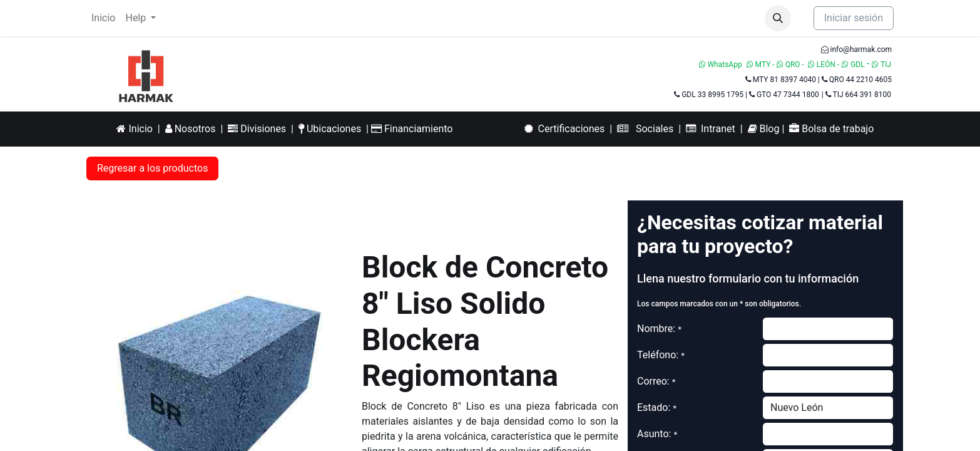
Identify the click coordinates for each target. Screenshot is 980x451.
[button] (778, 18)
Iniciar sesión (854, 18)
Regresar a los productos (152, 168)
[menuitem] (103, 18)
